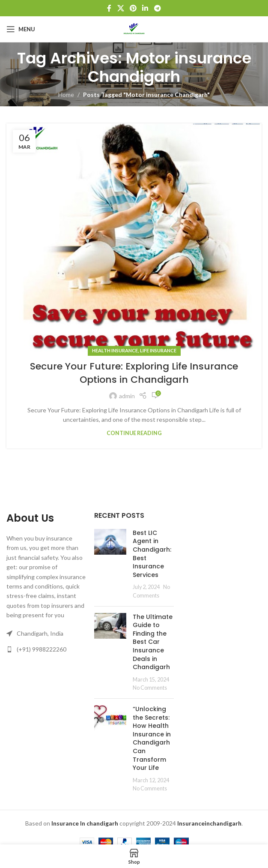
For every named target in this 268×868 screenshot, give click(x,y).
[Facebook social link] (109, 8)
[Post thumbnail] (110, 564)
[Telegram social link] (157, 8)
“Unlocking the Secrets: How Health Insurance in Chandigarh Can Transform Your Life (152, 738)
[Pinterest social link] (133, 8)
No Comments (150, 688)
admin (127, 396)
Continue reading (134, 433)
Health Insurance (115, 350)
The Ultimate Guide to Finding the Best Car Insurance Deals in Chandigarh (153, 642)
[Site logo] (134, 29)
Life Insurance (158, 350)
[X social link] (121, 8)
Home (66, 95)
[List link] (46, 649)
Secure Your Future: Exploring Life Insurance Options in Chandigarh (134, 373)
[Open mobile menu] (21, 29)
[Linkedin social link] (145, 8)
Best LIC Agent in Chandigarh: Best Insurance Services (152, 554)
